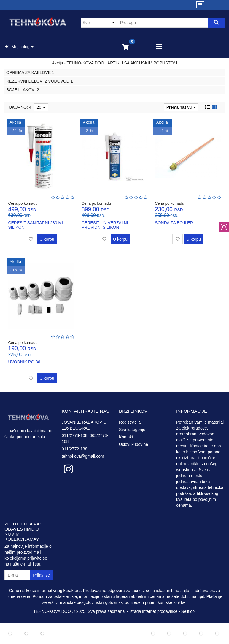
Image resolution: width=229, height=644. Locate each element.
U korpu (47, 239)
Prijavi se (41, 575)
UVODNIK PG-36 (24, 362)
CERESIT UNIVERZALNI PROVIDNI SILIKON (105, 225)
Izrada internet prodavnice (154, 611)
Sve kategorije (132, 430)
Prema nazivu (181, 107)
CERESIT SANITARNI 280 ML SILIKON (36, 225)
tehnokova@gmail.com (83, 456)
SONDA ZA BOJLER (174, 223)
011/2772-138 (74, 449)
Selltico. (189, 611)
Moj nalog (19, 47)
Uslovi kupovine (133, 444)
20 (41, 107)
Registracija (130, 422)
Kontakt (126, 437)
